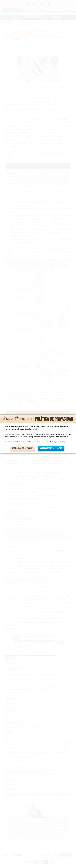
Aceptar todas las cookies (51, 449)
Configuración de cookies (23, 449)
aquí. (65, 442)
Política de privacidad (54, 419)
